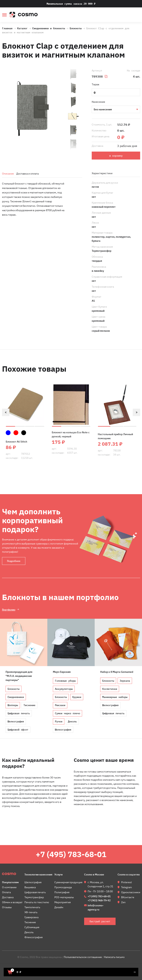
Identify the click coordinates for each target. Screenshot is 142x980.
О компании (9, 887)
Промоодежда (63, 887)
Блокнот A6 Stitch (16, 442)
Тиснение (116, 109)
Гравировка (31, 917)
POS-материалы (64, 897)
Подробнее (14, 561)
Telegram (126, 887)
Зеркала (125, 681)
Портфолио (9, 609)
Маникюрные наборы (115, 697)
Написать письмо (114, 957)
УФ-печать (31, 912)
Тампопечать (32, 907)
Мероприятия (62, 902)
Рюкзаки (60, 705)
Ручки (59, 721)
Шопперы (13, 705)
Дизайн (59, 907)
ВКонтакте (128, 897)
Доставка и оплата (27, 174)
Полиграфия (62, 892)
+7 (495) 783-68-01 (71, 854)
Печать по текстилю (37, 902)
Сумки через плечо (67, 713)
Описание (8, 174)
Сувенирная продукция (68, 882)
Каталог (22, 28)
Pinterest (126, 882)
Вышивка (30, 887)
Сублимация (32, 927)
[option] (33, 109)
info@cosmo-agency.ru (96, 907)
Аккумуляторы (64, 689)
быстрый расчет (138, 15)
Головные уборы (65, 681)
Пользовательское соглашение (83, 957)
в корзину (116, 156)
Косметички (110, 689)
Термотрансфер (34, 897)
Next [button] (136, 412)
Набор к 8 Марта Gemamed (117, 672)
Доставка (8, 897)
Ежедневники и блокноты (49, 28)
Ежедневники (16, 697)
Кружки (77, 697)
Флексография (33, 937)
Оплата (6, 892)
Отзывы (7, 907)
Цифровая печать (19, 713)
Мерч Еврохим (62, 672)
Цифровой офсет (18, 730)
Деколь (72, 721)
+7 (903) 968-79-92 (99, 900)
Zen (123, 902)
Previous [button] (6, 412)
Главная (7, 28)
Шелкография (16, 721)
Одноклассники (131, 892)
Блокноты (76, 28)
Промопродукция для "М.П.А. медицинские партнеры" (19, 676)
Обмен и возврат (12, 902)
